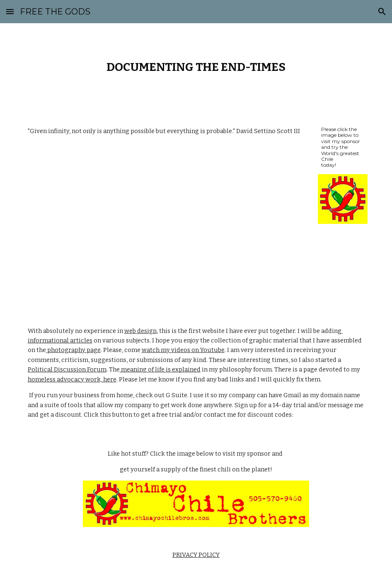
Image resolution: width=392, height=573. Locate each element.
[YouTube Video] (167, 222)
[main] (196, 67)
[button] (10, 11)
